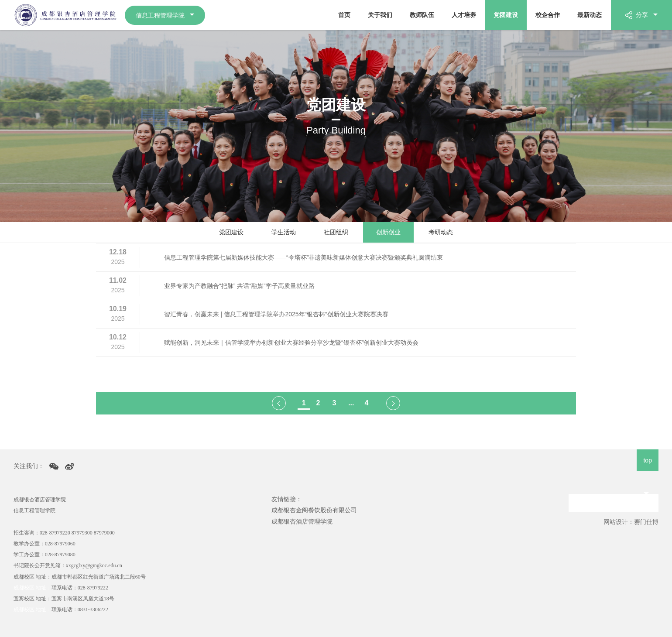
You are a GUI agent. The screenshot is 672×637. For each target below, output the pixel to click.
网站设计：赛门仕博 (631, 522)
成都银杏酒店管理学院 (302, 521)
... (351, 403)
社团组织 (336, 232)
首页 (344, 15)
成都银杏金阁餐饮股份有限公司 (314, 510)
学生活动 (284, 232)
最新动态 (590, 15)
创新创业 (388, 232)
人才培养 (464, 15)
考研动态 (441, 232)
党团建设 (506, 15)
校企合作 (548, 15)
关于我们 (380, 15)
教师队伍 (422, 15)
